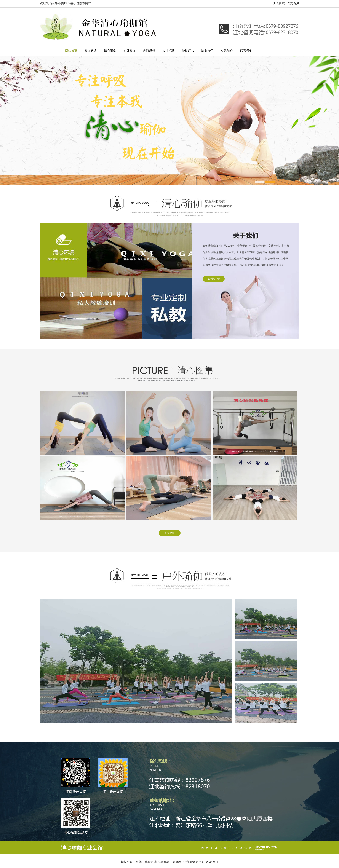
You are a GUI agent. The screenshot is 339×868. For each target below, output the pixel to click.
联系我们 (246, 51)
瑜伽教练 (91, 51)
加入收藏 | (280, 3)
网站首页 (71, 51)
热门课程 (149, 51)
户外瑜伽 (130, 51)
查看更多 (169, 533)
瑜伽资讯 (207, 51)
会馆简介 (227, 51)
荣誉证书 (188, 51)
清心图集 (110, 51)
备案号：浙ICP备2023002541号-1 (196, 862)
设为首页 (293, 3)
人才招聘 (168, 51)
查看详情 (214, 279)
